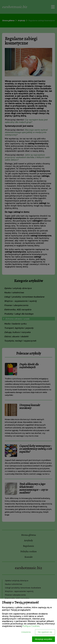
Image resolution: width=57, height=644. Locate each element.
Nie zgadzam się (45, 632)
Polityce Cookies (31, 626)
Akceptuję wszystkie (44, 639)
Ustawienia (26, 632)
